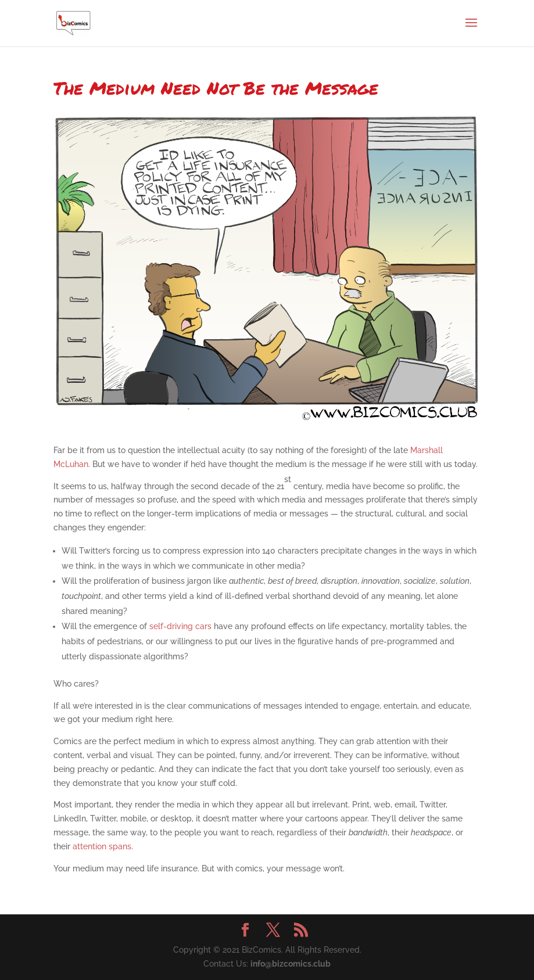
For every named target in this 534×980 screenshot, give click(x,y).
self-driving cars (180, 626)
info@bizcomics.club (291, 964)
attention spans (102, 846)
